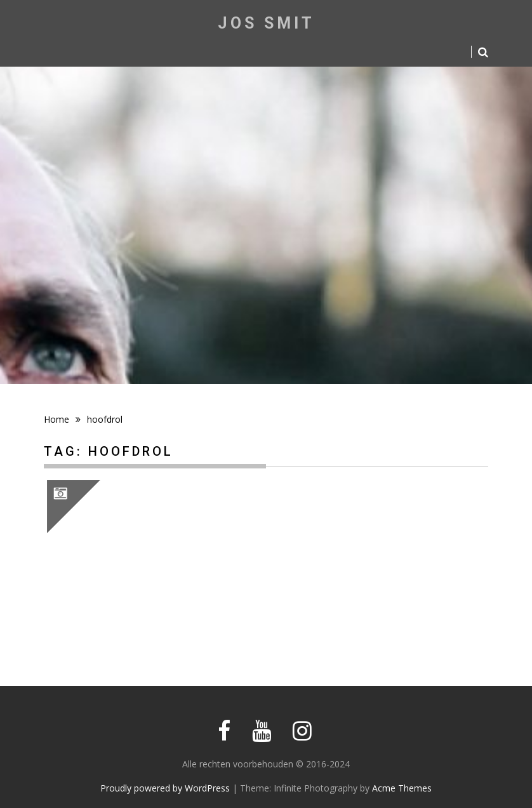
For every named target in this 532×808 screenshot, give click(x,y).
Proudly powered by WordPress (165, 788)
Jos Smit (266, 23)
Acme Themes (402, 788)
